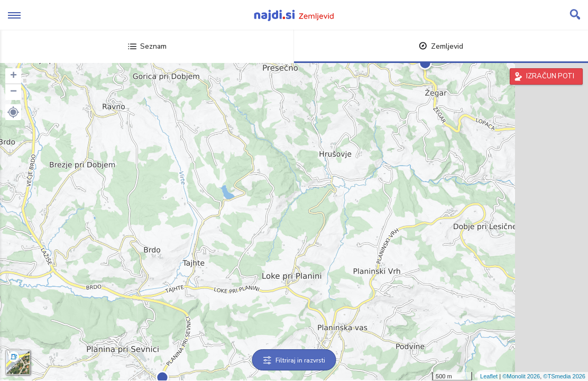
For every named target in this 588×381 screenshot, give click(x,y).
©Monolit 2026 (521, 376)
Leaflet (489, 376)
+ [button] (13, 76)
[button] (13, 112)
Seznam (147, 46)
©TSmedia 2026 (564, 376)
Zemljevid (441, 46)
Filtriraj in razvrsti (294, 360)
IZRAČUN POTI (550, 76)
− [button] (13, 92)
